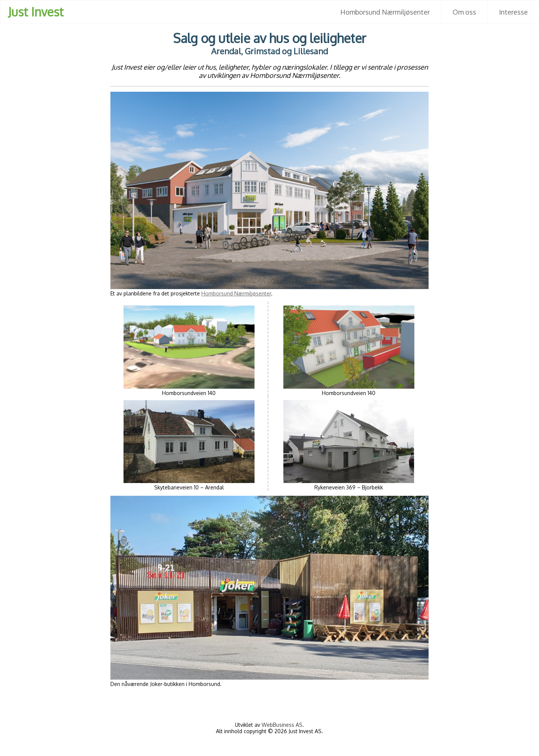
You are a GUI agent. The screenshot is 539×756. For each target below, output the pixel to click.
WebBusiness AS (282, 725)
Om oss (464, 12)
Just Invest (36, 12)
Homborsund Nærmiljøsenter (385, 12)
